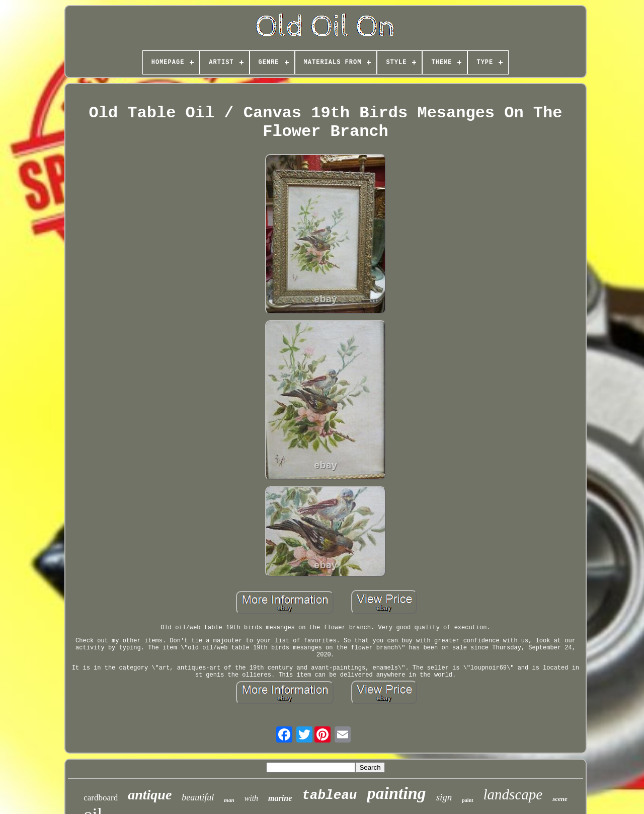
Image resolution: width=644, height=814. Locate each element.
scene (560, 799)
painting (396, 793)
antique (150, 795)
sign (444, 797)
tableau (329, 795)
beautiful (198, 797)
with (252, 798)
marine (280, 798)
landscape (513, 794)
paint (467, 800)
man (229, 800)
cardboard (101, 798)
